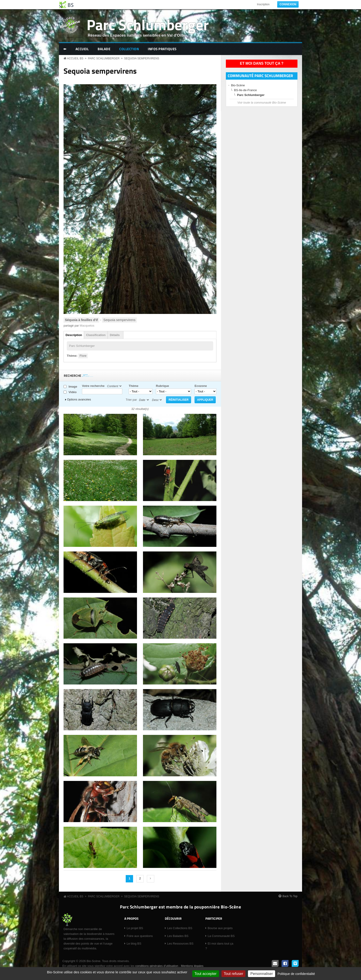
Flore (83, 356)
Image (73, 387)
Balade (104, 49)
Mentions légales (192, 966)
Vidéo (73, 392)
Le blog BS (134, 944)
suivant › (151, 879)
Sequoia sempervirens (142, 58)
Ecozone (201, 386)
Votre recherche (93, 386)
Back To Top (290, 896)
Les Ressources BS (180, 944)
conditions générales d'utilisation (157, 966)
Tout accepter (206, 974)
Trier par (131, 400)
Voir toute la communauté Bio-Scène (262, 103)
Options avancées (79, 399)
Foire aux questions (140, 936)
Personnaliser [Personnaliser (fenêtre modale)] (262, 974)
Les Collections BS (180, 928)
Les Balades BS (178, 936)
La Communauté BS (221, 936)
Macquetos (87, 326)
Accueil (82, 49)
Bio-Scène (238, 85)
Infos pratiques (162, 49)
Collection (129, 49)
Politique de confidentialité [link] (296, 974)
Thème (134, 386)
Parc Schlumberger (148, 25)
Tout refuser (233, 974)
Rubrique (162, 386)
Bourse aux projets (220, 928)
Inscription (263, 4)
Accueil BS (75, 58)
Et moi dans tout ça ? (262, 63)
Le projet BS (135, 928)
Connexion (288, 4)
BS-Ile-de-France (246, 90)
